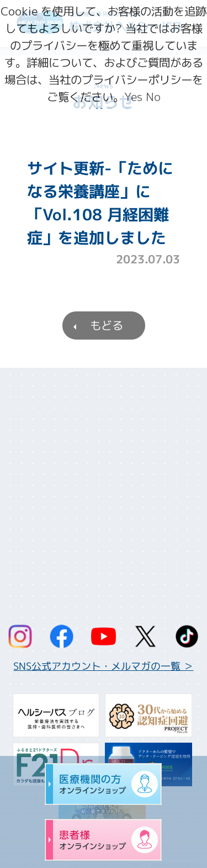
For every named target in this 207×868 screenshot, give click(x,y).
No (153, 97)
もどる (106, 325)
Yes (133, 97)
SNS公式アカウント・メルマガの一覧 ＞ (103, 666)
